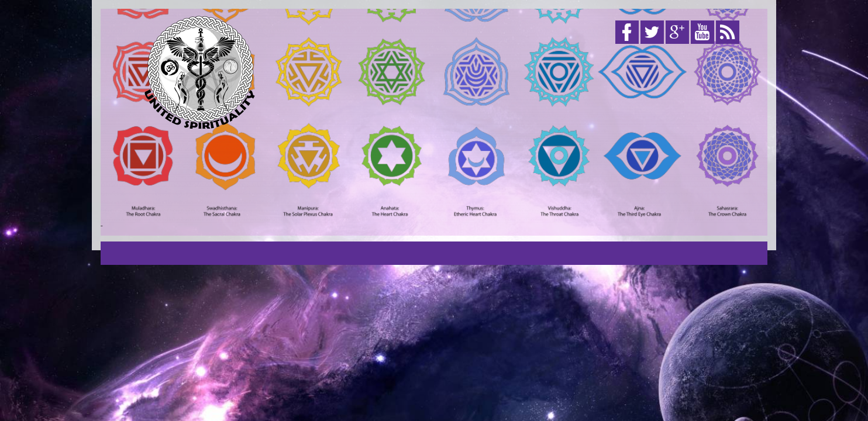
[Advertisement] (534, 139)
